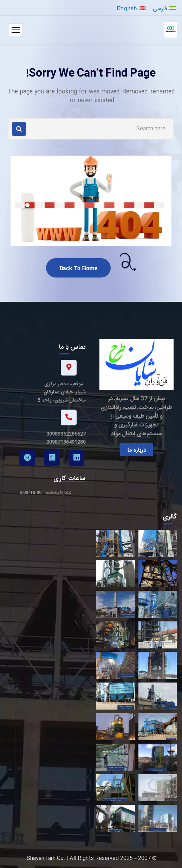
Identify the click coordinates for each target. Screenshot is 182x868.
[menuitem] (164, 8)
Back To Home (78, 268)
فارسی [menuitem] (160, 8)
